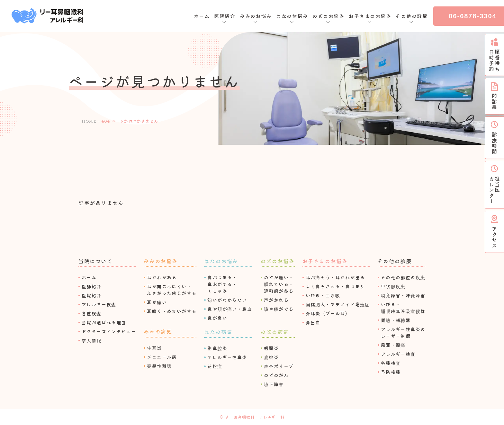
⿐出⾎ (313, 322)
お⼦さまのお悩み (325, 261)
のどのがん (276, 375)
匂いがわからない (227, 300)
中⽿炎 (154, 348)
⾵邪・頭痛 (393, 345)
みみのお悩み (161, 261)
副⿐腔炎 (217, 348)
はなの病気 (218, 332)
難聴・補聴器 (396, 320)
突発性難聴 (159, 366)
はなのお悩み (221, 261)
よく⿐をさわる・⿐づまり (335, 286)
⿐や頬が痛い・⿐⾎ (230, 309)
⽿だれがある (162, 277)
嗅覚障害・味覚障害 (403, 295)
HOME (89, 121)
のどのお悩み (278, 261)
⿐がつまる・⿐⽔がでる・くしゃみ (222, 284)
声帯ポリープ (279, 366)
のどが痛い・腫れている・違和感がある (279, 284)
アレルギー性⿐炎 (227, 357)
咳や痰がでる (279, 309)
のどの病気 (275, 332)
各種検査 (92, 313)
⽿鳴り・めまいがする (172, 311)
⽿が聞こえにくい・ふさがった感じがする (172, 290)
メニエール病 (162, 357)
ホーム (202, 16)
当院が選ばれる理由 (104, 322)
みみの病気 (158, 331)
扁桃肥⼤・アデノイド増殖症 (338, 304)
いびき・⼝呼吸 (323, 295)
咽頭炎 (271, 348)
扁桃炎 (271, 357)
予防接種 (391, 372)
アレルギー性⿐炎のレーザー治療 (403, 333)
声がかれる (276, 300)
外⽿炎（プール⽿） (328, 313)
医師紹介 (92, 286)
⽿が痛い (157, 302)
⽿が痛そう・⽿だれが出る (335, 277)
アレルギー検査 (99, 304)
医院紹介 (92, 295)
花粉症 (215, 366)
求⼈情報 (92, 340)
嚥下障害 (274, 384)
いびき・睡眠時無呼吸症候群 (403, 308)
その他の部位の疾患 (403, 277)
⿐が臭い (217, 318)
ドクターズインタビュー (109, 331)
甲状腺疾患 (393, 286)
